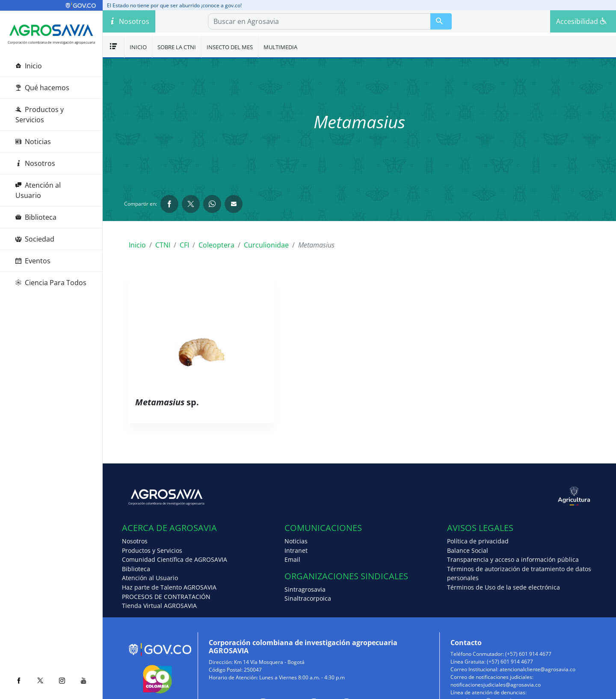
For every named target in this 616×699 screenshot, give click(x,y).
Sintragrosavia (305, 589)
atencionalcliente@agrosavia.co (538, 669)
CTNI (163, 245)
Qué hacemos (42, 88)
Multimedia (280, 47)
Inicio (29, 66)
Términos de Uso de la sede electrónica (503, 587)
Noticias (33, 142)
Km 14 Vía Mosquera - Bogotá (269, 662)
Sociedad (35, 239)
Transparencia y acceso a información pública (513, 559)
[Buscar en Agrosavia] (441, 21)
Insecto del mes (230, 47)
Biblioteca (36, 217)
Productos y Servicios (40, 115)
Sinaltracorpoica (308, 598)
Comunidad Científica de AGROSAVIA (175, 559)
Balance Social (468, 550)
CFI (184, 245)
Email (292, 559)
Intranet (296, 550)
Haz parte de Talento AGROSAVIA (169, 587)
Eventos (33, 261)
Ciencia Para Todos (51, 283)
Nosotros (35, 163)
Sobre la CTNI (177, 47)
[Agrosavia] (51, 30)
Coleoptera (216, 245)
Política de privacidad (478, 541)
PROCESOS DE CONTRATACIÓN (166, 597)
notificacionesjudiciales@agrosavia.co (496, 685)
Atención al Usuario (38, 190)
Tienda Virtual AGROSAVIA (159, 606)
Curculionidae (266, 245)
